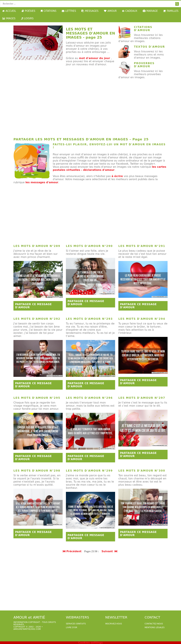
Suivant (110, 551)
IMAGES (9, 18)
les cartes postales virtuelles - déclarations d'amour (110, 168)
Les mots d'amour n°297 (142, 398)
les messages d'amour (42, 182)
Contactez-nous (154, 624)
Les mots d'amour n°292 (37, 319)
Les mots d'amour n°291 (142, 246)
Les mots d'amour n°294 (142, 319)
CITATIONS (49, 11)
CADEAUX (130, 11)
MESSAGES (90, 11)
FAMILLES (171, 11)
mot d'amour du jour (95, 58)
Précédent (72, 551)
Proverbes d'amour (144, 65)
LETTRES (69, 11)
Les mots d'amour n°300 (142, 471)
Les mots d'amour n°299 (89, 471)
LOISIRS (27, 18)
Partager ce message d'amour (33, 306)
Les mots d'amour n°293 (89, 319)
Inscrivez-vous (114, 624)
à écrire (117, 176)
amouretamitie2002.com (27, 629)
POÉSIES (28, 11)
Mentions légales (155, 627)
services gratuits (76, 624)
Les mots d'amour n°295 (37, 398)
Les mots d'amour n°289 (37, 246)
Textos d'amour (149, 47)
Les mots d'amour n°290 (89, 246)
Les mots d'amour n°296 (89, 398)
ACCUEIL (9, 11)
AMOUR (110, 11)
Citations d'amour (143, 29)
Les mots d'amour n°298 (37, 471)
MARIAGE (150, 11)
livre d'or (72, 627)
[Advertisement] (90, 109)
